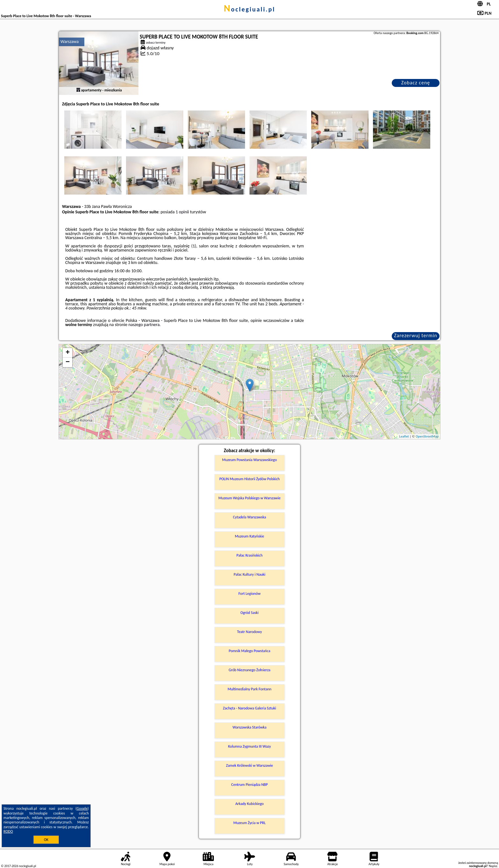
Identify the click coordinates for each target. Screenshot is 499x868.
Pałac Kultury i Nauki (250, 574)
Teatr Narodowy (250, 632)
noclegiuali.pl (250, 9)
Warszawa (70, 42)
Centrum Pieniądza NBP (250, 785)
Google (82, 808)
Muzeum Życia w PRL (250, 823)
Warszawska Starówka (250, 727)
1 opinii (182, 212)
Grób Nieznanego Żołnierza (249, 670)
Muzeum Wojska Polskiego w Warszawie (249, 498)
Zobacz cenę (416, 83)
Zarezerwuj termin (416, 335)
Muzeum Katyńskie (250, 536)
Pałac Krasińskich (250, 555)
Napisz (493, 866)
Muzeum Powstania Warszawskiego (250, 460)
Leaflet (404, 436)
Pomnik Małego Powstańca (250, 651)
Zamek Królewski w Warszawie (250, 765)
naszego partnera (144, 325)
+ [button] (68, 353)
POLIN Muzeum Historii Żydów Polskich (250, 479)
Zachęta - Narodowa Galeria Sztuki (250, 708)
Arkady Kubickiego (249, 804)
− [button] (68, 362)
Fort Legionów (250, 594)
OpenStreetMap (427, 436)
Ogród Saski (249, 613)
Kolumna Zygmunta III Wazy (250, 746)
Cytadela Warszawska (250, 517)
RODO (8, 831)
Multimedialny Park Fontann (250, 689)
